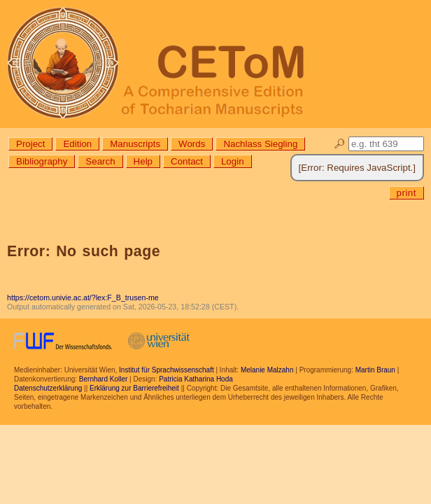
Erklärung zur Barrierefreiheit (134, 388)
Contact (187, 161)
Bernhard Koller (103, 379)
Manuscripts (135, 144)
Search (100, 161)
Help (143, 161)
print (407, 193)
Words (192, 144)
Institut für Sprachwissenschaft (167, 370)
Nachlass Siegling (260, 144)
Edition (77, 144)
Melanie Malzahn (267, 370)
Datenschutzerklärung (48, 388)
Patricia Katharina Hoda (196, 379)
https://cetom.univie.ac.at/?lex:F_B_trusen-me (83, 297)
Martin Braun (375, 370)
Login (233, 161)
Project (30, 144)
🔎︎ (340, 144)
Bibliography (42, 161)
